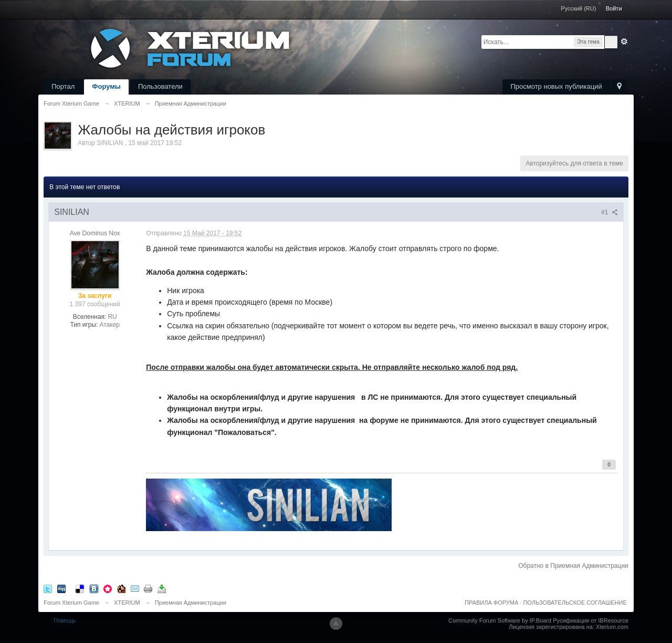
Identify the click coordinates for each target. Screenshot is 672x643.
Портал (63, 86)
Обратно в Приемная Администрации (573, 566)
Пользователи (160, 86)
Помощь (65, 620)
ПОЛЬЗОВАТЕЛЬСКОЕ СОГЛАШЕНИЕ (575, 603)
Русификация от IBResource (590, 620)
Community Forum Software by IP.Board (500, 620)
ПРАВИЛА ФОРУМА (491, 603)
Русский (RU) (578, 8)
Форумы (106, 86)
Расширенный (624, 42)
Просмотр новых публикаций (556, 86)
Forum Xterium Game (71, 603)
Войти (614, 8)
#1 (610, 212)
